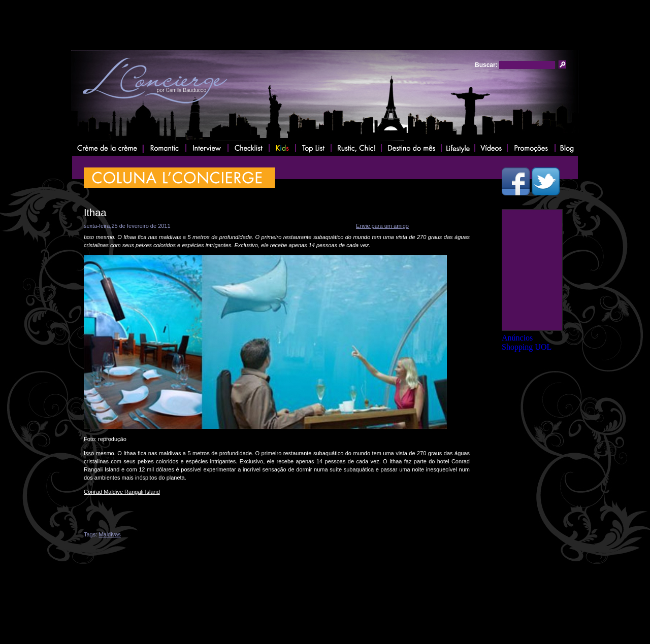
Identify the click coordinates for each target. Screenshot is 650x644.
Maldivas (109, 534)
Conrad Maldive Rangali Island (122, 492)
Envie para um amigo (382, 226)
